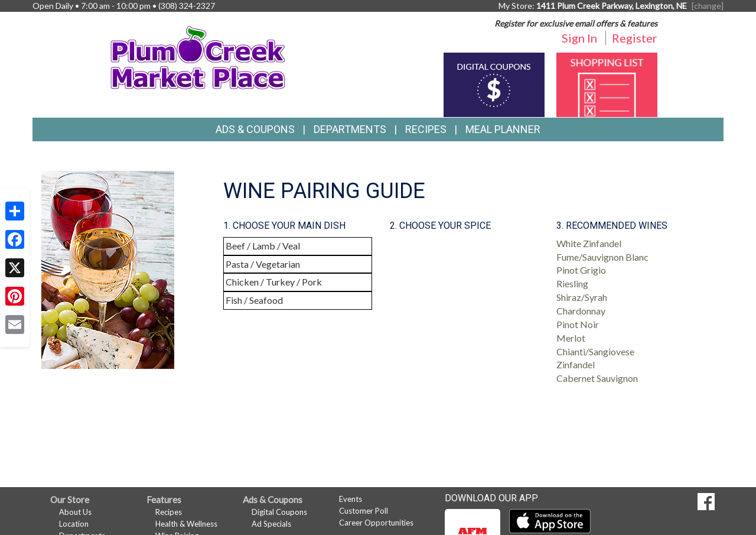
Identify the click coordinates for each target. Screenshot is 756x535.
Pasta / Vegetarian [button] (263, 264)
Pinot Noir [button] (578, 324)
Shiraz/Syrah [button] (582, 297)
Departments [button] (350, 129)
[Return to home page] (198, 56)
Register (635, 38)
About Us (75, 512)
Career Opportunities (376, 523)
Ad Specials (271, 524)
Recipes (426, 129)
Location (74, 524)
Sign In (579, 38)
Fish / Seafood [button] (254, 300)
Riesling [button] (572, 283)
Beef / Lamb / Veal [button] (263, 246)
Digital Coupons (279, 512)
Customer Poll (364, 511)
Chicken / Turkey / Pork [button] (274, 282)
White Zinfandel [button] (589, 243)
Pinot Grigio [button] (581, 270)
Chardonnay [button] (581, 311)
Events (351, 499)
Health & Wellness (186, 524)
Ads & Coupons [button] (255, 129)
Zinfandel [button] (576, 364)
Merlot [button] (571, 338)
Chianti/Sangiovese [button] (595, 351)
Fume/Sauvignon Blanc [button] (602, 257)
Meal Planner (503, 129)
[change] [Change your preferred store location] (708, 6)
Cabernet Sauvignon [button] (597, 378)
